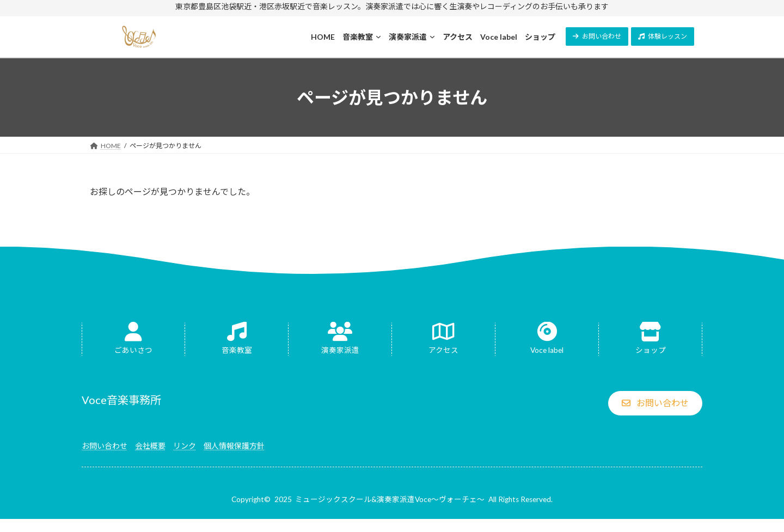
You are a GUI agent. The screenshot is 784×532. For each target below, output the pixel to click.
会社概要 (150, 446)
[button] (597, 36)
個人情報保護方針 (234, 446)
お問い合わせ (105, 446)
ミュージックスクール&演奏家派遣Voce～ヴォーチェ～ (390, 499)
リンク (185, 446)
